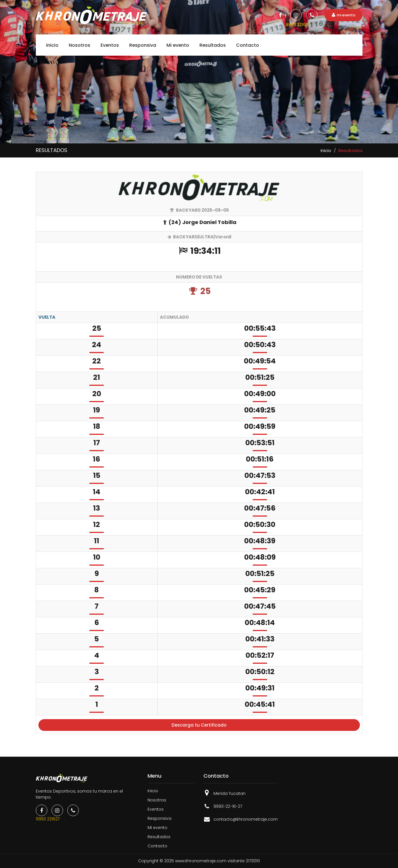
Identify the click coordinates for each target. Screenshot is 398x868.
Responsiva (143, 45)
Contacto (248, 45)
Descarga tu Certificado (199, 725)
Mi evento (178, 45)
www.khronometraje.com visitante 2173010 (217, 861)
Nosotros (80, 45)
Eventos (110, 45)
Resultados (213, 45)
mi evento (344, 15)
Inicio (52, 45)
